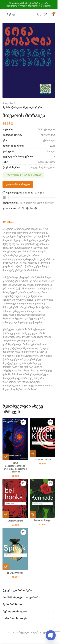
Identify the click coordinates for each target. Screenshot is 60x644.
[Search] (39, 14)
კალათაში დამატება (18, 184)
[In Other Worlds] (15, 549)
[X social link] (23, 209)
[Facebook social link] (19, 209)
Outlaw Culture (15, 521)
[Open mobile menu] (9, 14)
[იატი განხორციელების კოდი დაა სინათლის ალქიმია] (15, 439)
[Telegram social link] (36, 209)
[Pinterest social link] (27, 209)
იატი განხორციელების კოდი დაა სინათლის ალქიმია (15, 467)
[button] (6, 457)
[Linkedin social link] (31, 209)
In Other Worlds (15, 573)
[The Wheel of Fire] (42, 437)
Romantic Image (42, 520)
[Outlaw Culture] (15, 498)
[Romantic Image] (42, 498)
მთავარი (8, 103)
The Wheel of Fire (42, 459)
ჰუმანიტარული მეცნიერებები (22, 107)
